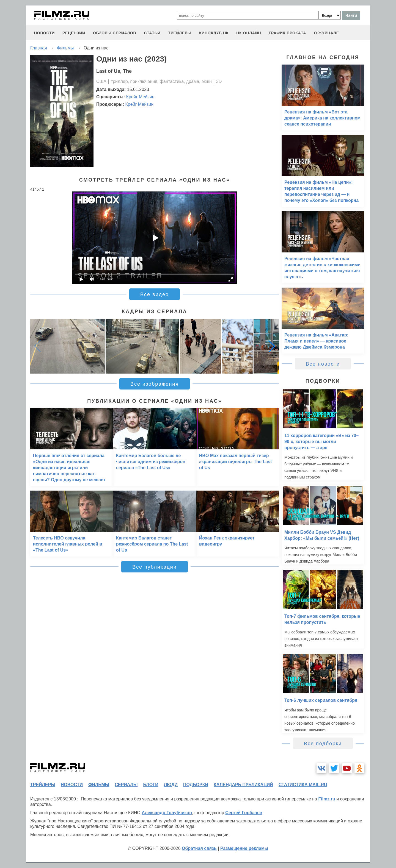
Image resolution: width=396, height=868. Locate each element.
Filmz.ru (327, 799)
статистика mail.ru (303, 785)
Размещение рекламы (244, 848)
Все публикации (155, 567)
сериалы (126, 785)
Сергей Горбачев (244, 813)
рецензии (74, 33)
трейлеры (180, 33)
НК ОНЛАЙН (249, 33)
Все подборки (323, 744)
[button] (272, 346)
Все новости (323, 364)
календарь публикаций (243, 785)
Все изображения (155, 384)
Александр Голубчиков (167, 813)
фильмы (99, 785)
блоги (151, 785)
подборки (196, 785)
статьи (152, 33)
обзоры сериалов (115, 33)
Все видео (155, 294)
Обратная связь (199, 848)
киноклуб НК (214, 33)
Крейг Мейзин (140, 97)
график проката (287, 33)
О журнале (326, 33)
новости (44, 33)
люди (171, 785)
